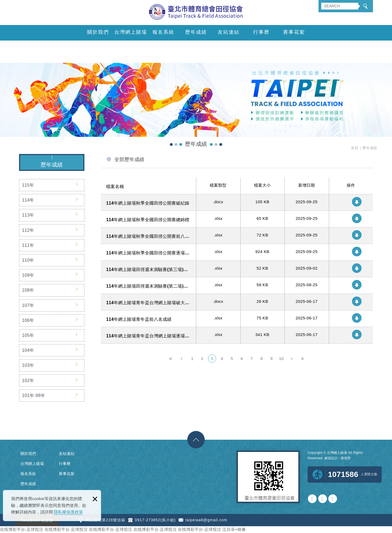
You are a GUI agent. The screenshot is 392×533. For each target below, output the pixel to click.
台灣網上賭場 (131, 32)
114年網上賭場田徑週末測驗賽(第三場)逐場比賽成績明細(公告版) (237, 269)
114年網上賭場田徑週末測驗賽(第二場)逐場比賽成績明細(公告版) (237, 285)
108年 (28, 290)
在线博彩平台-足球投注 (22, 529)
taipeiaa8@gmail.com (206, 520)
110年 (28, 260)
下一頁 (292, 359)
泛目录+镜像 (234, 529)
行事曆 (261, 32)
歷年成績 (196, 32)
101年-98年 (34, 395)
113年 (28, 215)
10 (281, 358)
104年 (28, 350)
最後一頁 (303, 359)
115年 (28, 185)
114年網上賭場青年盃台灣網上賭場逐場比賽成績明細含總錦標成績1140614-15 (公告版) (237, 335)
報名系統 (163, 32)
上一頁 (182, 359)
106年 (28, 320)
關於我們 (98, 32)
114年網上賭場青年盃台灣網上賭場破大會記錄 (237, 302)
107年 (28, 305)
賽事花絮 (294, 32)
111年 (28, 245)
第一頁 (171, 359)
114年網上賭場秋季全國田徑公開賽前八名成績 (237, 236)
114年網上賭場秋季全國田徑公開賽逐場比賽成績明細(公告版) (237, 252)
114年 (28, 200)
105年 (28, 335)
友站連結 (229, 32)
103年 (28, 365)
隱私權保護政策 (68, 512)
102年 (28, 381)
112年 (28, 230)
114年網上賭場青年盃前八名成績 (237, 319)
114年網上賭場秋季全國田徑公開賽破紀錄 (237, 202)
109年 (28, 275)
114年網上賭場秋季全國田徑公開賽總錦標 (237, 219)
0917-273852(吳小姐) (155, 520)
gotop (196, 440)
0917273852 (312, 499)
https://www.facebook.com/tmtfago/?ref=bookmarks (333, 499)
